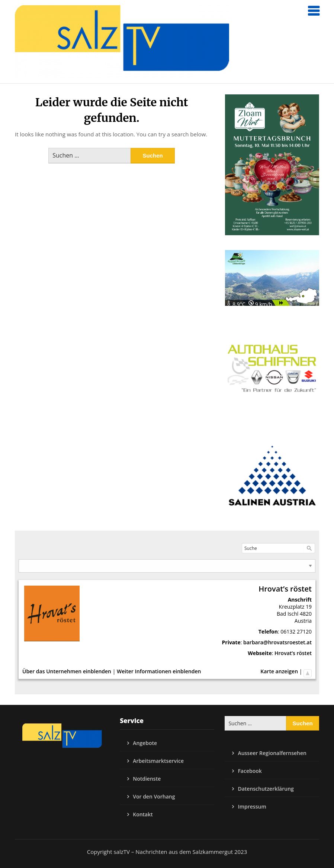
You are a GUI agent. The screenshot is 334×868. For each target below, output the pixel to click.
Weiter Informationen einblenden (159, 671)
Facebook (250, 771)
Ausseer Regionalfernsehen (272, 753)
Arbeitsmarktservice (158, 761)
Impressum (252, 807)
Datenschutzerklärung (266, 789)
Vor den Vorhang (154, 796)
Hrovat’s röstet (293, 653)
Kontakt (143, 814)
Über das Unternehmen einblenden (67, 671)
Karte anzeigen (279, 671)
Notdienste (147, 779)
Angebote (145, 743)
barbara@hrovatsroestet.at (277, 642)
